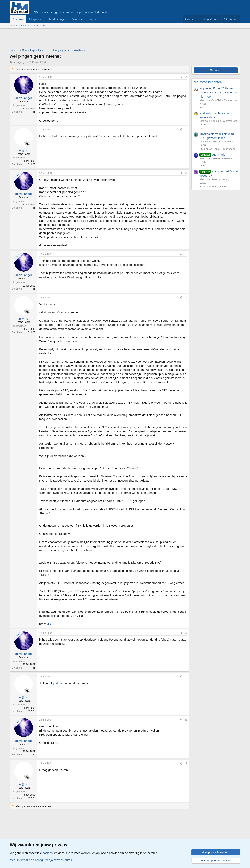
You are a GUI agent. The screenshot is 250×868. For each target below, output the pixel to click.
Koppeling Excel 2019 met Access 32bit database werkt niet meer (218, 92)
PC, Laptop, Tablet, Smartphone (217, 149)
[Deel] (181, 77)
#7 (186, 677)
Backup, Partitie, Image (212, 187)
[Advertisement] (81, 39)
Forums (18, 19)
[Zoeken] (231, 19)
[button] (96, 19)
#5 (186, 298)
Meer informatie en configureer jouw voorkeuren (41, 860)
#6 (186, 633)
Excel (203, 107)
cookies (48, 853)
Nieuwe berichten (20, 25)
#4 (186, 254)
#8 (186, 720)
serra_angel (20, 62)
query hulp (212, 154)
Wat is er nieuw (82, 19)
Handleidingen (57, 19)
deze (60, 683)
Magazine (36, 19)
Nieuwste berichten (208, 82)
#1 (186, 77)
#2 (186, 130)
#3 (186, 173)
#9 (186, 763)
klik (49, 624)
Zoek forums (39, 25)
